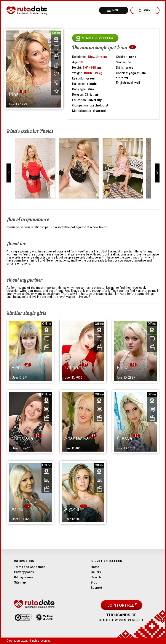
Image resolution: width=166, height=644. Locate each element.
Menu (116, 10)
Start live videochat (99, 38)
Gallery (96, 572)
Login (146, 10)
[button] (9, 173)
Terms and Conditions (30, 567)
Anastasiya (77, 438)
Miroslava (22, 438)
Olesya (124, 438)
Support (96, 588)
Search (96, 577)
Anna (17, 509)
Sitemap (20, 582)
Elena (17, 368)
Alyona (72, 509)
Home (95, 567)
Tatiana (72, 368)
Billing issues (24, 577)
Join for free (121, 605)
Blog (94, 582)
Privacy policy (24, 572)
